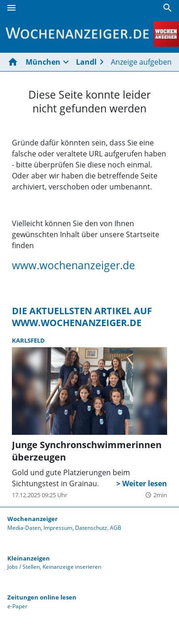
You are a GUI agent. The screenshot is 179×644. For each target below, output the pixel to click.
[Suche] (168, 8)
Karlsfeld (28, 340)
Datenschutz (91, 528)
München (43, 62)
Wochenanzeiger (33, 519)
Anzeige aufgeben (141, 62)
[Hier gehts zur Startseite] (15, 62)
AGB (116, 528)
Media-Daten (24, 528)
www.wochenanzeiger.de (73, 265)
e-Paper (17, 606)
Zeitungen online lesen (42, 597)
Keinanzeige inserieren (72, 567)
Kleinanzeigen (29, 558)
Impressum (58, 528)
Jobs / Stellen (24, 567)
